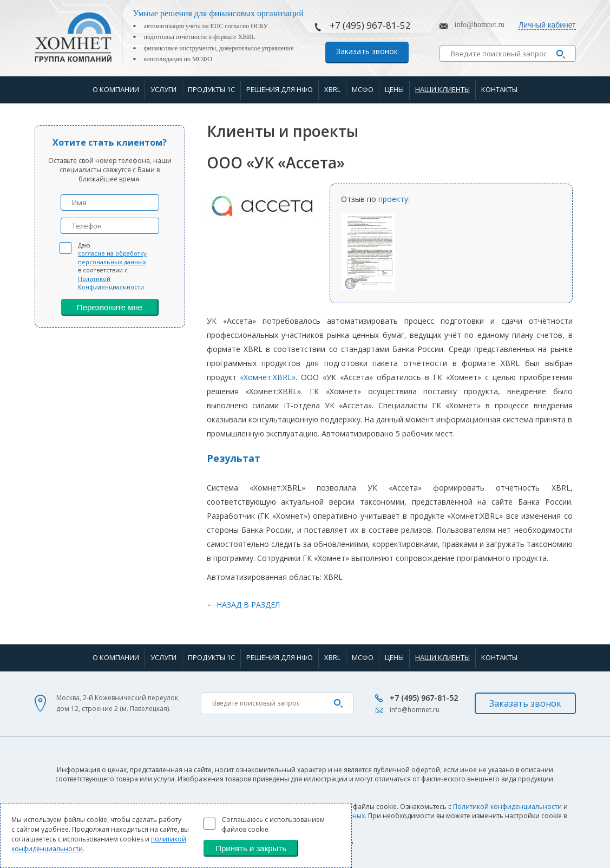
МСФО (363, 89)
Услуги (163, 89)
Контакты (499, 89)
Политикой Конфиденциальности (111, 283)
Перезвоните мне (110, 307)
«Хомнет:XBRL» (268, 377)
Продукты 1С (211, 89)
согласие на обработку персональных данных (112, 257)
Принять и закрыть (251, 848)
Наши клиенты (442, 89)
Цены (394, 89)
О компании (116, 89)
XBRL (332, 89)
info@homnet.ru (480, 25)
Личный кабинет (547, 25)
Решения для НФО (280, 89)
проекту (393, 199)
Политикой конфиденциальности (507, 807)
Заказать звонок (367, 51)
